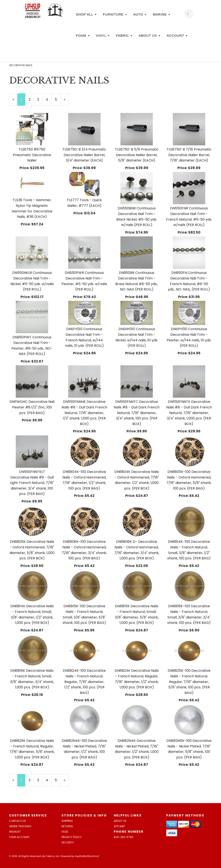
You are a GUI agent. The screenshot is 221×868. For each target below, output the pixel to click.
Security (68, 842)
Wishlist (15, 832)
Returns (67, 826)
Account (177, 35)
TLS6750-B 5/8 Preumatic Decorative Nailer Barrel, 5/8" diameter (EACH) (137, 155)
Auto (140, 14)
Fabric (124, 35)
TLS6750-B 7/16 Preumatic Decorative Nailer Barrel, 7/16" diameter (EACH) (189, 155)
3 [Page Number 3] (40, 99)
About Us (150, 35)
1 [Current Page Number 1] (23, 101)
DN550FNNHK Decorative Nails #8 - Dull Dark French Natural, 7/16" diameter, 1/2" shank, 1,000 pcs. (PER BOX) (84, 413)
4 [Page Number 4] (49, 99)
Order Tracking (20, 826)
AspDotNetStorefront (87, 856)
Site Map (119, 826)
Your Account (19, 837)
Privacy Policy (72, 837)
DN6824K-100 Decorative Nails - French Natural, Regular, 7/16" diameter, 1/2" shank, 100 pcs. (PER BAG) (84, 682)
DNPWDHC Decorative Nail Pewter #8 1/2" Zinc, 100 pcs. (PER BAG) (32, 407)
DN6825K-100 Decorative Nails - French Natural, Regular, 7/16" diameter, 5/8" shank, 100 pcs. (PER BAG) (189, 682)
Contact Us (17, 821)
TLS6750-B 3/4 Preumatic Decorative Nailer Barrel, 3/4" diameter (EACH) (84, 155)
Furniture (115, 14)
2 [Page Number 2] (31, 99)
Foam (83, 35)
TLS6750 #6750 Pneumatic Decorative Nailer (32, 155)
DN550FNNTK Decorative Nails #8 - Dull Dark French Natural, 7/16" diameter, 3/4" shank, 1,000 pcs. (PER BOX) (189, 413)
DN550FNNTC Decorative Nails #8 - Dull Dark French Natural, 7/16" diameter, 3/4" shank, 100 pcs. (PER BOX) (137, 413)
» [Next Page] (66, 101)
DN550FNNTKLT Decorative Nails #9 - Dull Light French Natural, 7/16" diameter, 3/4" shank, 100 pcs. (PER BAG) (32, 483)
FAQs (65, 832)
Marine (161, 14)
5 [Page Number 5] (58, 99)
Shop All (86, 14)
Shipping (67, 821)
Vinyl (103, 35)
